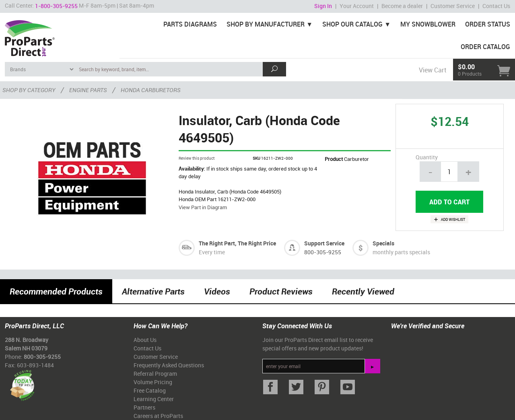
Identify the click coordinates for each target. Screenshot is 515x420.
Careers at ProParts (158, 416)
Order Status (488, 24)
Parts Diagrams (190, 24)
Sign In (323, 6)
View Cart (433, 70)
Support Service (324, 243)
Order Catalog (485, 47)
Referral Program (155, 374)
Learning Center (154, 399)
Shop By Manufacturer (266, 24)
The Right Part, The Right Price (237, 243)
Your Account (357, 6)
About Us (145, 340)
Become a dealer (402, 6)
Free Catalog (150, 390)
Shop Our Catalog (352, 24)
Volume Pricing (153, 382)
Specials (383, 243)
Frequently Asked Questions (169, 365)
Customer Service (453, 6)
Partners (144, 407)
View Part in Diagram (203, 207)
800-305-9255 (323, 252)
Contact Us (496, 6)
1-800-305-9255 (56, 6)
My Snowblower (428, 24)
